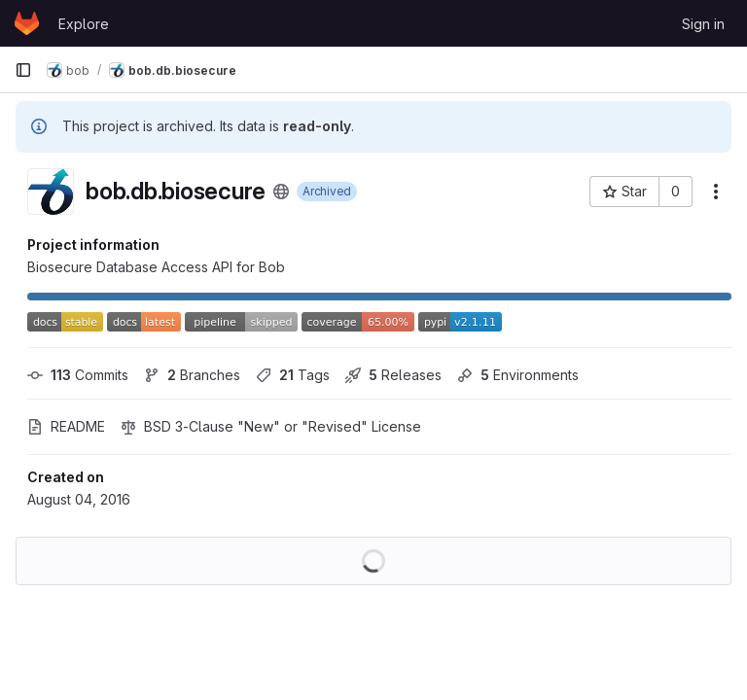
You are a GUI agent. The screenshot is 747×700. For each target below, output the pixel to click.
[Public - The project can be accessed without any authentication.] (281, 192)
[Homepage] (27, 23)
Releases (393, 375)
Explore (84, 24)
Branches (192, 375)
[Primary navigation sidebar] (23, 70)
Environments (518, 375)
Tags (293, 375)
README (66, 426)
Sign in (703, 24)
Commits (78, 375)
